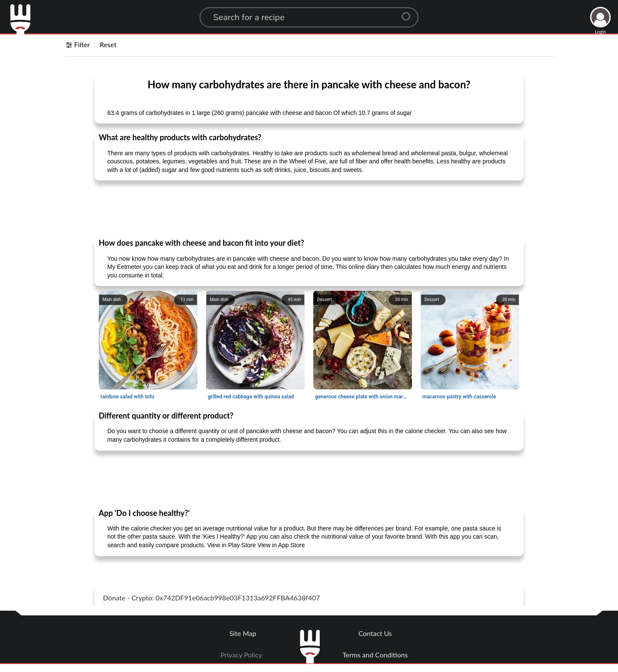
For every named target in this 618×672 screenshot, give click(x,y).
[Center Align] (409, 13)
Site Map (243, 633)
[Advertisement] (309, 209)
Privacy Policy (241, 655)
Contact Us (375, 633)
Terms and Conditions (375, 655)
